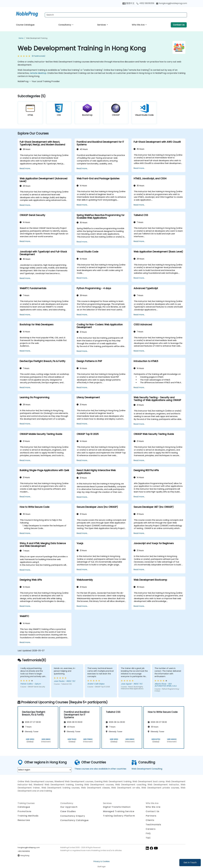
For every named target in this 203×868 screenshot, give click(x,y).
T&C (148, 838)
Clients (150, 820)
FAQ (148, 833)
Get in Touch (190, 862)
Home (21, 38)
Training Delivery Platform (119, 816)
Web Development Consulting (147, 769)
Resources (24, 820)
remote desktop (38, 73)
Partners (151, 816)
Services (102, 25)
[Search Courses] (116, 15)
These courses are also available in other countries (100, 769)
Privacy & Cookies (102, 861)
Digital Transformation (117, 807)
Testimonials (153, 825)
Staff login (102, 867)
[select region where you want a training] (45, 770)
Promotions (25, 811)
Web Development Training (37, 38)
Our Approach (69, 807)
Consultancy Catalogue (75, 820)
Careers (151, 829)
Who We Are (138, 25)
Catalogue (24, 807)
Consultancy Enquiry (73, 816)
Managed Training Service (119, 811)
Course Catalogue (25, 25)
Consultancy (65, 25)
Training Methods (28, 816)
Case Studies (68, 811)
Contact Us (179, 25)
